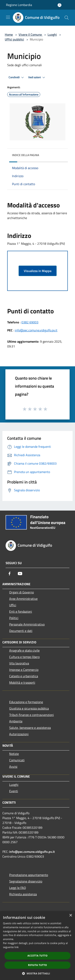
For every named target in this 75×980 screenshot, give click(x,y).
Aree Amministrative (23, 599)
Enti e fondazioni (21, 611)
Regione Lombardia (19, 5)
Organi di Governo (21, 592)
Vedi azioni (37, 77)
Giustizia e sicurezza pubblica (29, 708)
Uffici (13, 605)
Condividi (17, 77)
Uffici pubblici (14, 39)
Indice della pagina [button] (25, 155)
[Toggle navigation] (8, 17)
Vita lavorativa (19, 663)
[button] (38, 973)
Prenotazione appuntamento (29, 875)
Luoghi (52, 35)
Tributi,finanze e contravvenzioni (31, 715)
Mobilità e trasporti (22, 682)
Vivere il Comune (31, 35)
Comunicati (17, 760)
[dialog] (37, 946)
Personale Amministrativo (27, 624)
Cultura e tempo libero (24, 657)
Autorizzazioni (19, 734)
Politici (14, 618)
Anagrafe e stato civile (24, 650)
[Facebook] (10, 574)
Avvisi (13, 767)
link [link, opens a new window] (16, 947)
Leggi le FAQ (18, 888)
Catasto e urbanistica (24, 676)
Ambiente (16, 721)
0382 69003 (30, 322)
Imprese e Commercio (24, 670)
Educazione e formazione (26, 702)
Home (9, 35)
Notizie (14, 754)
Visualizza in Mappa (38, 271)
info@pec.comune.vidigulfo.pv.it (36, 330)
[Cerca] (67, 18)
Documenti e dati (21, 631)
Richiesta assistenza (23, 894)
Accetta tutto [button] (37, 956)
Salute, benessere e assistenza (30, 728)
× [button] (70, 916)
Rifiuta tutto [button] (37, 965)
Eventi (14, 791)
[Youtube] (20, 574)
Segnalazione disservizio (26, 881)
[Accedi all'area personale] (59, 5)
